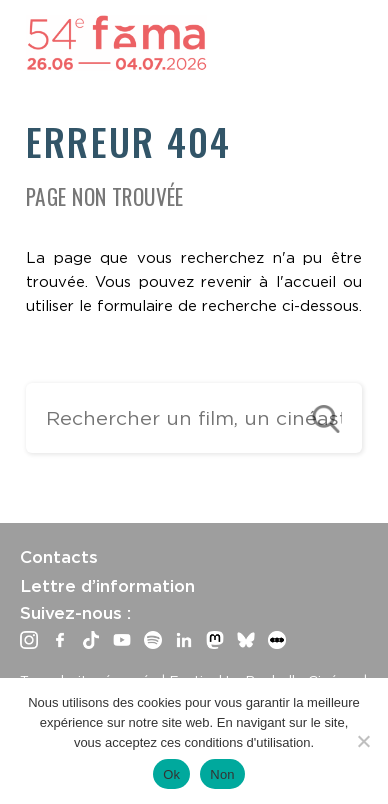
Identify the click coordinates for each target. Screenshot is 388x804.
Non (222, 774)
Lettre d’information (107, 586)
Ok (171, 774)
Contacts (59, 557)
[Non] (363, 741)
